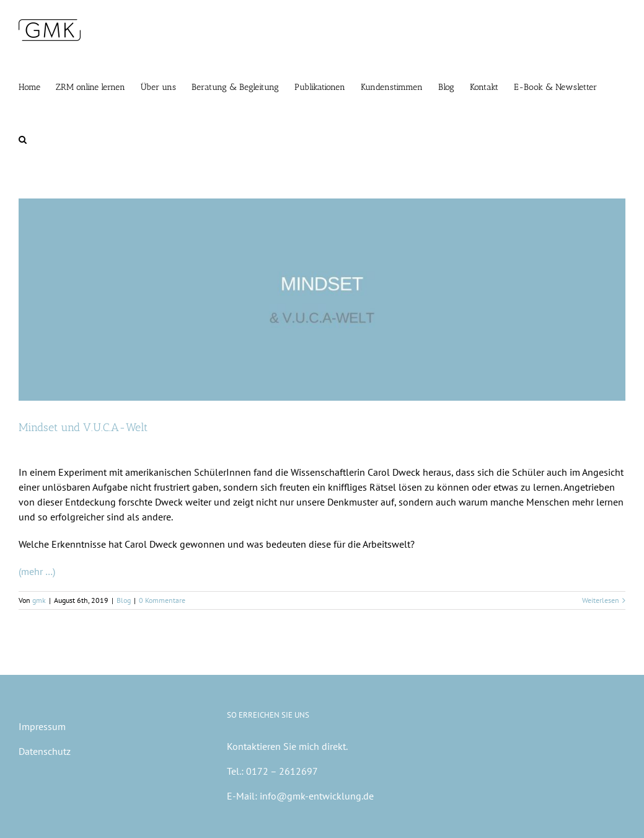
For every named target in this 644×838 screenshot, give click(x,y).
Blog (124, 600)
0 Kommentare (162, 600)
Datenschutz (45, 751)
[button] (23, 138)
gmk (39, 600)
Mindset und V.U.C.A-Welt (83, 427)
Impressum (42, 726)
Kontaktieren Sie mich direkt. (287, 746)
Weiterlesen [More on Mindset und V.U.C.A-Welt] (601, 600)
